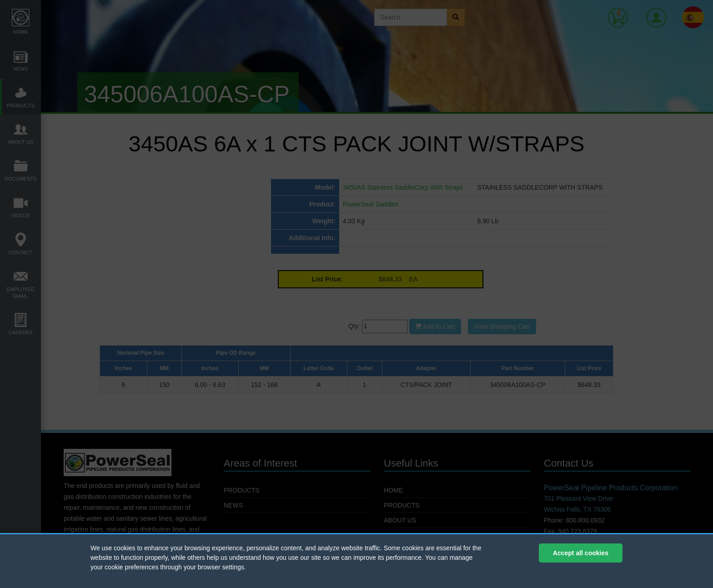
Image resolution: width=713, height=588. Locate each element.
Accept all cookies (581, 553)
